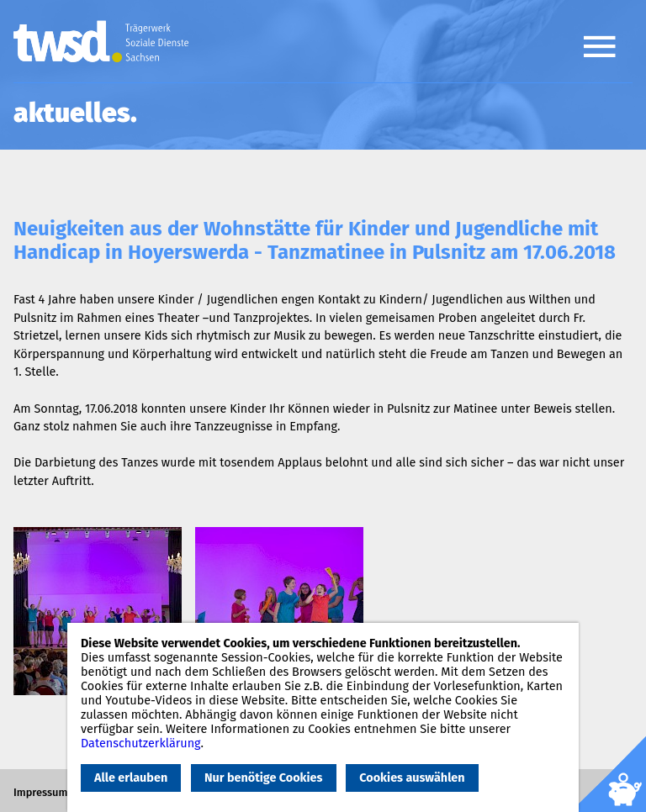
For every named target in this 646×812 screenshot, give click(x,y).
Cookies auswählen (412, 778)
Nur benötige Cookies (263, 778)
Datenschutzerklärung (141, 743)
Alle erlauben (131, 778)
